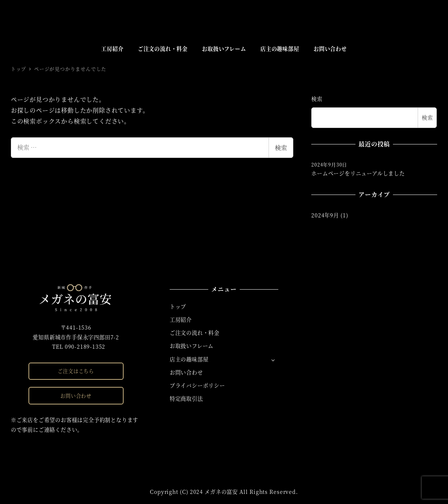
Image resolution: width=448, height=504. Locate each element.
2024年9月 (325, 216)
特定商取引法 (186, 398)
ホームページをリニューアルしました (358, 174)
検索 (281, 148)
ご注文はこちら (76, 371)
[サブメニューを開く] (273, 360)
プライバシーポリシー (197, 385)
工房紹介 (181, 320)
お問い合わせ (76, 396)
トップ (178, 306)
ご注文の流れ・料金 (195, 333)
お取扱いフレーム (192, 346)
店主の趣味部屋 (189, 359)
